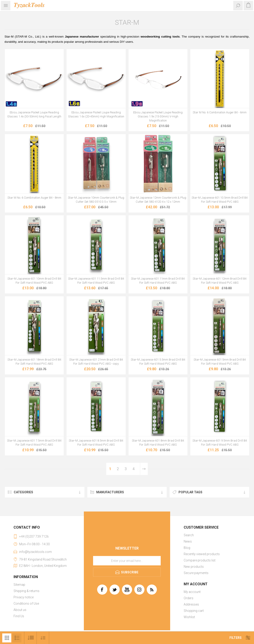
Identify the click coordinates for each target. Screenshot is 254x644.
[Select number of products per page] (31, 638)
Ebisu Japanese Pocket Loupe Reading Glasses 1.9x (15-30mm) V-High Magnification (158, 116)
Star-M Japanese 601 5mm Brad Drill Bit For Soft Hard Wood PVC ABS (220, 362)
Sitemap (19, 585)
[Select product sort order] (43, 638)
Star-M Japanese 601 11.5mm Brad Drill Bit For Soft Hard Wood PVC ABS (96, 281)
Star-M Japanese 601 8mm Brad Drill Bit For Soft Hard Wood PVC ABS (158, 443)
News (188, 541)
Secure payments (196, 573)
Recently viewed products (202, 554)
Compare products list (200, 560)
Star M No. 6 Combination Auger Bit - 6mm (220, 112)
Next (144, 469)
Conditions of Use (26, 604)
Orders (189, 598)
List (17, 638)
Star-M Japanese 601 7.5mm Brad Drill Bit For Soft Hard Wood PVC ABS (34, 443)
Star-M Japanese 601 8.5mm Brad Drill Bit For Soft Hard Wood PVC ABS (96, 443)
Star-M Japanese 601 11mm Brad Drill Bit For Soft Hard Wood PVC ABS (158, 281)
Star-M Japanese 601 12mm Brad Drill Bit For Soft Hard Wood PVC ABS (220, 281)
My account (192, 592)
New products (194, 567)
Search (189, 535)
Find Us (19, 616)
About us (20, 610)
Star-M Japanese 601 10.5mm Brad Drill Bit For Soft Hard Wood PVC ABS (220, 200)
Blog (187, 548)
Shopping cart (194, 611)
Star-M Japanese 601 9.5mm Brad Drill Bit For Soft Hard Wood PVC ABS (220, 443)
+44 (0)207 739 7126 (34, 536)
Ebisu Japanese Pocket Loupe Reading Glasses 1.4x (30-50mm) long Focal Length (34, 114)
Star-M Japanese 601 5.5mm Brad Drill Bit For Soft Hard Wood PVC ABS (158, 362)
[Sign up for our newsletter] (127, 561)
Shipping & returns (26, 591)
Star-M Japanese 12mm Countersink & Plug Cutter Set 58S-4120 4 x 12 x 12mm (158, 200)
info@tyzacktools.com (35, 552)
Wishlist (189, 617)
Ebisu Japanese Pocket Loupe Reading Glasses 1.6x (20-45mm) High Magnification (96, 114)
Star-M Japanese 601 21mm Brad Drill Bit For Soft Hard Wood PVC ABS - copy (96, 362)
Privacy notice (24, 597)
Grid (7, 638)
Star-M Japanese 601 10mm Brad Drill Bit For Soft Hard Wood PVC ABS (34, 281)
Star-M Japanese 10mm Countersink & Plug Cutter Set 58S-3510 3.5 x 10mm (96, 200)
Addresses (191, 604)
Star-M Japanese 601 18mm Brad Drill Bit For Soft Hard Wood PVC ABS (34, 362)
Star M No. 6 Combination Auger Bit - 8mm (34, 198)
